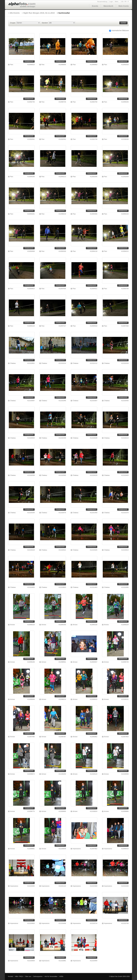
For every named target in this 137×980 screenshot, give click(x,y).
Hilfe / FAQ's (19, 976)
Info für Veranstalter (51, 976)
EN (122, 2)
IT (128, 2)
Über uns (28, 976)
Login (111, 2)
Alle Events (15, 13)
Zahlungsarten (38, 976)
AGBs (61, 976)
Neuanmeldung (102, 2)
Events (95, 6)
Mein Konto (124, 6)
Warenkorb (108, 6)
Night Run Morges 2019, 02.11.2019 (39, 13)
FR (126, 2)
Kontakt (11, 976)
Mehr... (117, 2)
